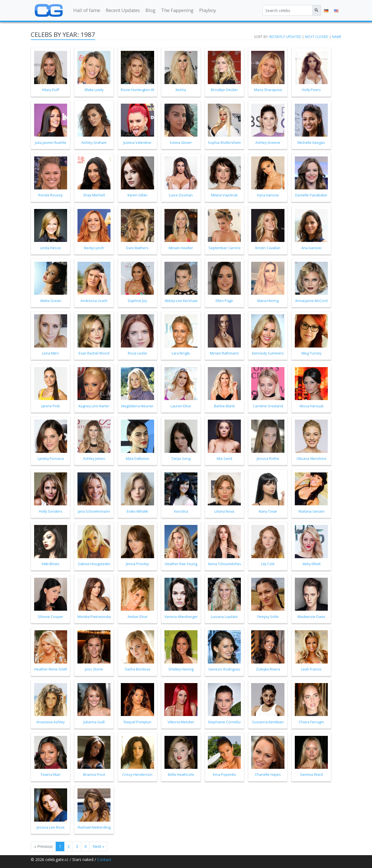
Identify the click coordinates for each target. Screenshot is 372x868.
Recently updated (285, 37)
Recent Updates (123, 10)
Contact (104, 859)
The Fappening (177, 10)
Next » (98, 846)
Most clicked (317, 37)
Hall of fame (87, 10)
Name (337, 37)
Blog (150, 10)
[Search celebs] (288, 10)
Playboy (208, 10)
